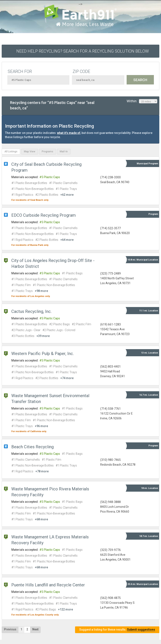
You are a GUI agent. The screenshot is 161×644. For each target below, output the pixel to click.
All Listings (11, 152)
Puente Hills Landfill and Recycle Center (48, 585)
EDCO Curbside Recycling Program (43, 215)
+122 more (66, 609)
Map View (30, 152)
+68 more (41, 519)
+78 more (42, 471)
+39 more (43, 336)
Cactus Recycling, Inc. (31, 311)
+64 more (67, 240)
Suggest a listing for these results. (117, 630)
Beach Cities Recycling (32, 447)
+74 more (67, 378)
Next (35, 629)
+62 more (67, 195)
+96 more (41, 426)
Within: (142, 101)
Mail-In (64, 152)
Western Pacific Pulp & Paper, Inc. (43, 354)
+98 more (41, 291)
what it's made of (69, 133)
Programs (47, 152)
